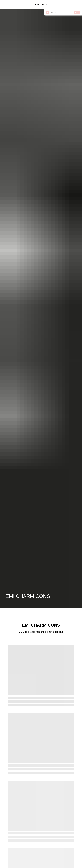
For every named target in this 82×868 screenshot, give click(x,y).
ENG (37, 5)
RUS (45, 5)
